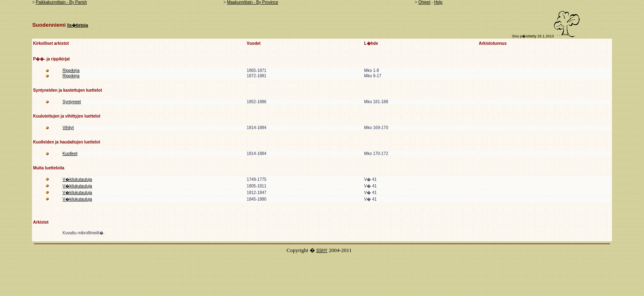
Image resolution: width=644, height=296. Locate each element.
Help (438, 2)
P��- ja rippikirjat (51, 59)
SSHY (322, 251)
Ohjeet (424, 2)
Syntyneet (71, 102)
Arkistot (41, 222)
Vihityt (68, 128)
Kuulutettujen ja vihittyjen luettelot (67, 116)
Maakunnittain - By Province (253, 2)
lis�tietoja (78, 25)
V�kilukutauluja (77, 179)
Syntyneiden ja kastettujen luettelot (67, 90)
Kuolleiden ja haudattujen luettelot (66, 142)
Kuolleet (70, 154)
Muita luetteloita (48, 168)
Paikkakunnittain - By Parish (61, 2)
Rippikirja (71, 71)
